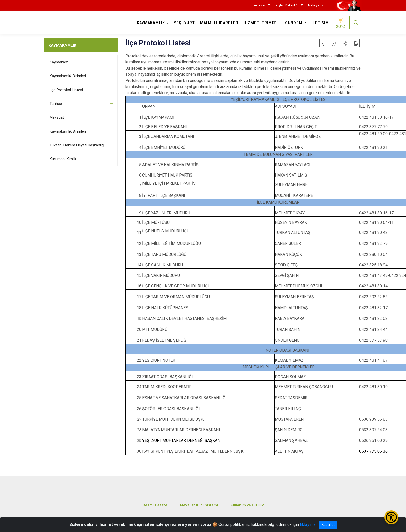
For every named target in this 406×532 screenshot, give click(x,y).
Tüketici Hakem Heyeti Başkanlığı (77, 145)
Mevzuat (57, 117)
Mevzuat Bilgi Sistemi (199, 505)
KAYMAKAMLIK (62, 45)
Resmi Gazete (155, 505)
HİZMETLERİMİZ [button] (260, 23)
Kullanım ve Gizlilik (247, 505)
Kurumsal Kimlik (63, 159)
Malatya (314, 6)
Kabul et (328, 525)
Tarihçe (56, 104)
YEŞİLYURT (184, 23)
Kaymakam (59, 62)
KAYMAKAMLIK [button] (151, 23)
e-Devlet (260, 6)
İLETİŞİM (320, 23)
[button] (345, 43)
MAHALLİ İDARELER (219, 23)
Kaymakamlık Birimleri (68, 76)
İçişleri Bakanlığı (287, 6)
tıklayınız (308, 524)
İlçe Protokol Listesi (66, 90)
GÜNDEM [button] (294, 23)
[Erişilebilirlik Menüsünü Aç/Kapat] (391, 517)
